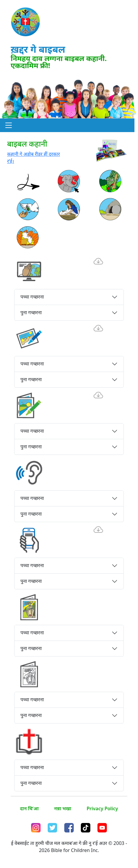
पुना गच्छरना (31, 312)
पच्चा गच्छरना (32, 297)
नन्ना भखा (63, 808)
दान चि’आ (29, 808)
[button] (9, 125)
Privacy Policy (102, 808)
